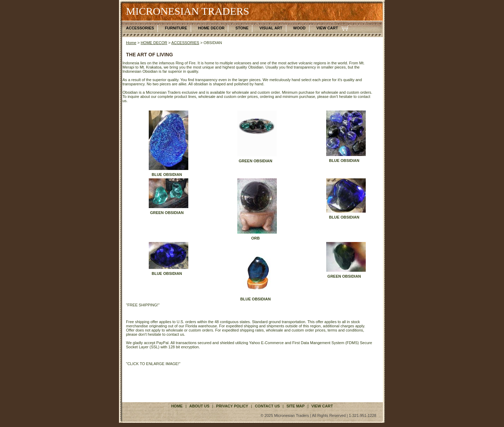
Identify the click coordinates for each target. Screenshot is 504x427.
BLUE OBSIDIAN (167, 175)
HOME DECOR (211, 28)
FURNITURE (176, 28)
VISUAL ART (271, 28)
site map (295, 406)
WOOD (299, 28)
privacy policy (232, 406)
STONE (242, 28)
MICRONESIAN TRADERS (188, 11)
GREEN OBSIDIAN (255, 161)
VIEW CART (327, 28)
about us (199, 406)
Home (131, 43)
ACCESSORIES (140, 28)
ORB (255, 238)
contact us (267, 406)
